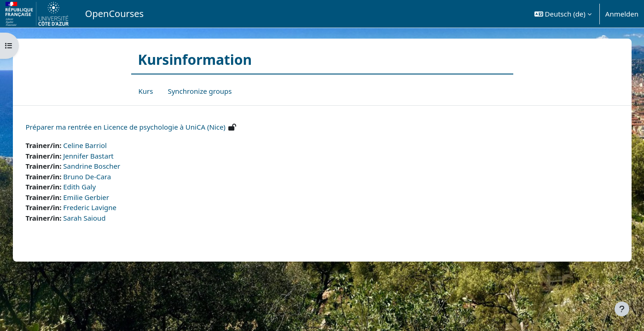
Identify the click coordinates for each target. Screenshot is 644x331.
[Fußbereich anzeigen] (622, 309)
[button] (563, 14)
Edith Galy (89, 187)
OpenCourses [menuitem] (114, 14)
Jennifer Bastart (98, 156)
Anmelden (622, 14)
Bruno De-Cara (97, 177)
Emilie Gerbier (96, 197)
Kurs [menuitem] (146, 91)
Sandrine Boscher (101, 166)
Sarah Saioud (94, 218)
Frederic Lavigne (99, 207)
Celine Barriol (95, 145)
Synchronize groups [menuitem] (200, 91)
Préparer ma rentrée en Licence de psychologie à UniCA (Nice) (135, 127)
